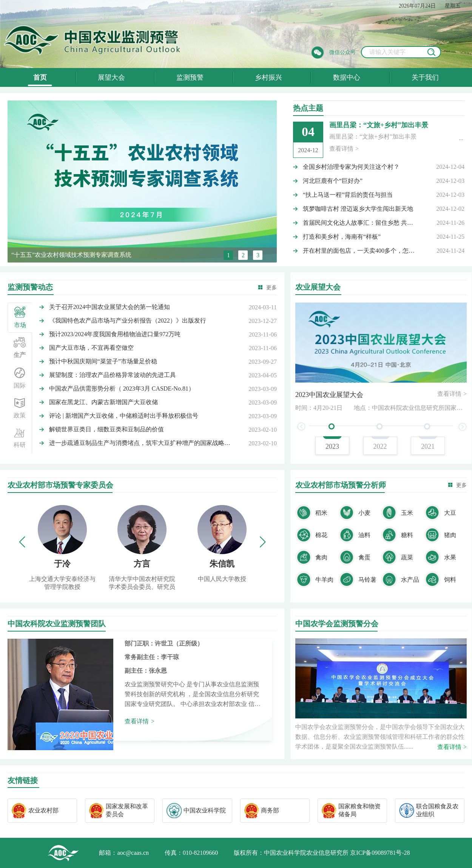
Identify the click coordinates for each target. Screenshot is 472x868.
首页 (40, 77)
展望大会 (111, 77)
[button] (262, 542)
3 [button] (258, 255)
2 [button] (243, 255)
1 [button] (228, 255)
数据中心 (347, 77)
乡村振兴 (268, 77)
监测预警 (190, 77)
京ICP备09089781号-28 (380, 853)
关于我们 (425, 77)
